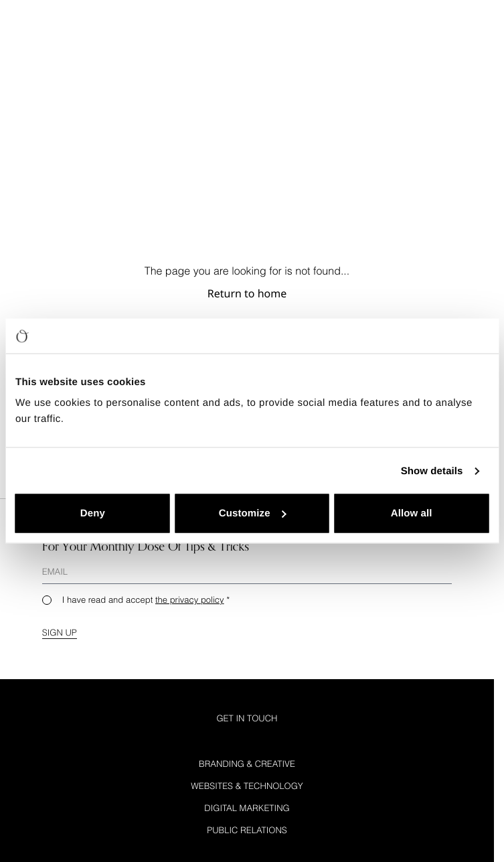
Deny (93, 513)
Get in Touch (247, 718)
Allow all (412, 513)
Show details (432, 471)
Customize (253, 513)
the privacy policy (190, 599)
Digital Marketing (247, 808)
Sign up (60, 632)
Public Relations (247, 830)
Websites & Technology (247, 786)
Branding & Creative (247, 764)
